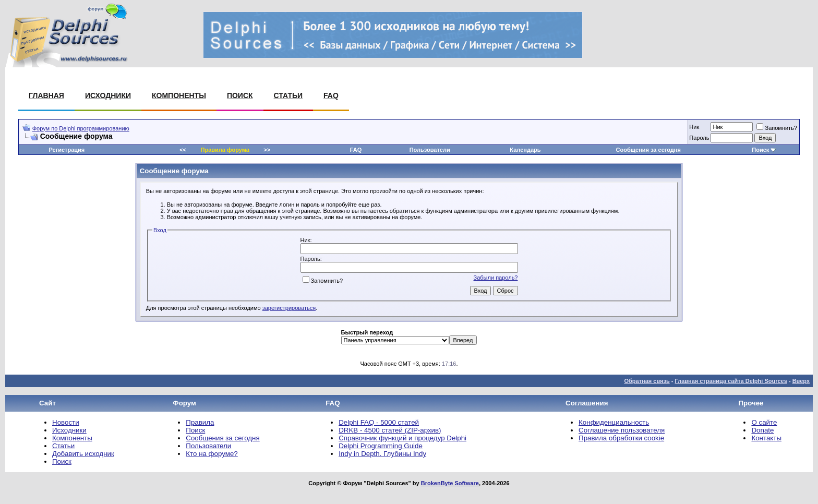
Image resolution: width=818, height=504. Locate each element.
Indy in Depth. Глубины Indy (382, 454)
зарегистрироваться (289, 308)
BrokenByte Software (450, 483)
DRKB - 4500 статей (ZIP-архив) (390, 430)
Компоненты (179, 95)
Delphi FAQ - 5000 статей (379, 422)
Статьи (288, 95)
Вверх (801, 381)
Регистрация (67, 150)
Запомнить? (777, 128)
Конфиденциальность (614, 422)
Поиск (240, 95)
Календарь (525, 150)
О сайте (764, 422)
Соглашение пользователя (622, 430)
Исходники (108, 95)
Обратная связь (647, 381)
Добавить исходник (83, 454)
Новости (66, 422)
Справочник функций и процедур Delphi (402, 438)
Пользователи (430, 150)
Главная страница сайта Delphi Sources (731, 381)
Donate (762, 430)
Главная (46, 95)
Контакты (766, 438)
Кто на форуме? (212, 454)
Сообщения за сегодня (648, 150)
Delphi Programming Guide (381, 446)
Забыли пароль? (496, 278)
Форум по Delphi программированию (81, 128)
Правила (200, 422)
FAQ (331, 95)
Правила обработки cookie (621, 438)
